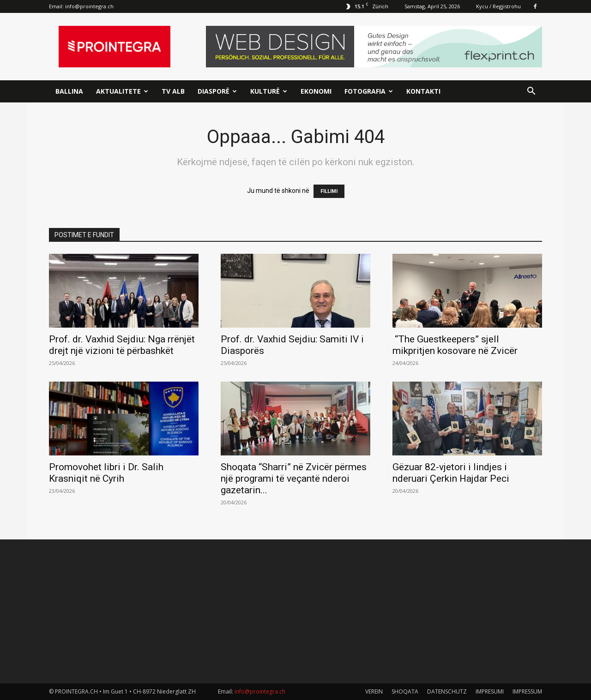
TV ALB (173, 91)
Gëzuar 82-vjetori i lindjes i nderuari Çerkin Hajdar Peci (451, 473)
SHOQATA (405, 691)
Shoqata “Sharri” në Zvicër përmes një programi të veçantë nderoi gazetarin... (294, 479)
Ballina (69, 91)
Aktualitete (122, 91)
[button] (531, 92)
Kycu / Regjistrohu (498, 6)
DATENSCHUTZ (447, 691)
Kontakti (423, 91)
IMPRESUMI (490, 691)
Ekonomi (316, 91)
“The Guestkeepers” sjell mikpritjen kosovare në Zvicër (455, 345)
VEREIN (374, 691)
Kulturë (269, 91)
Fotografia (369, 91)
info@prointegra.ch (89, 6)
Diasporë (217, 91)
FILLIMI (329, 191)
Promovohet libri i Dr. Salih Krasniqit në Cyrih (106, 473)
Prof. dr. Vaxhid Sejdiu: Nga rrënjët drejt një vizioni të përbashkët (122, 345)
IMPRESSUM (527, 691)
